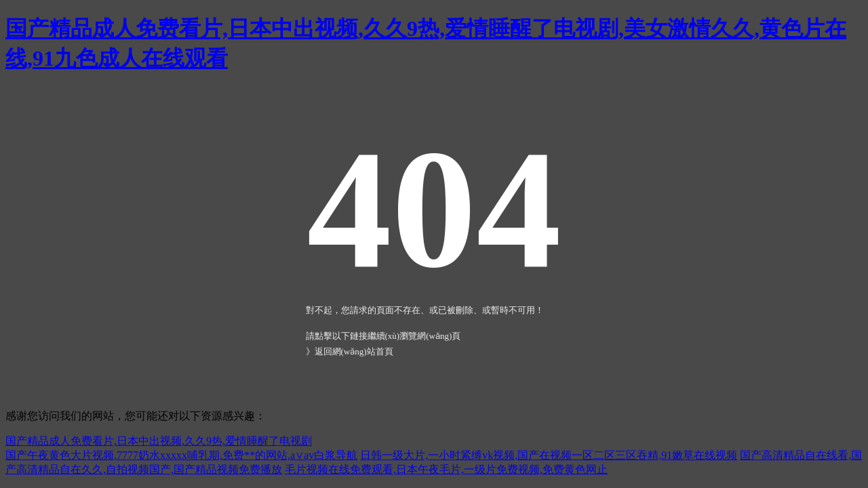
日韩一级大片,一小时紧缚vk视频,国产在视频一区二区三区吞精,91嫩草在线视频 (549, 455)
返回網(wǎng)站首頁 (354, 351)
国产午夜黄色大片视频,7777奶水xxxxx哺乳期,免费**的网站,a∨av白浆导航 (181, 455)
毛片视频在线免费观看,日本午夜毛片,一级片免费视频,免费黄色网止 (446, 469)
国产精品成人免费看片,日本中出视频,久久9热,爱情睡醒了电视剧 (159, 441)
